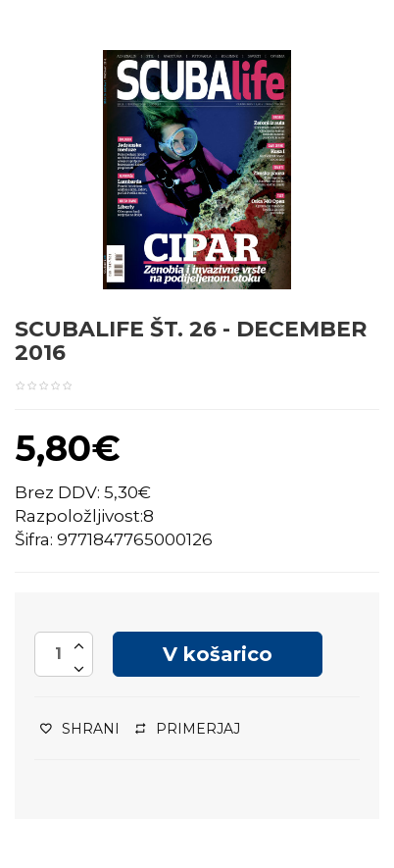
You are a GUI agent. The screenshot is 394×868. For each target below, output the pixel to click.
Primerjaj (188, 729)
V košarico (218, 654)
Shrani (80, 729)
